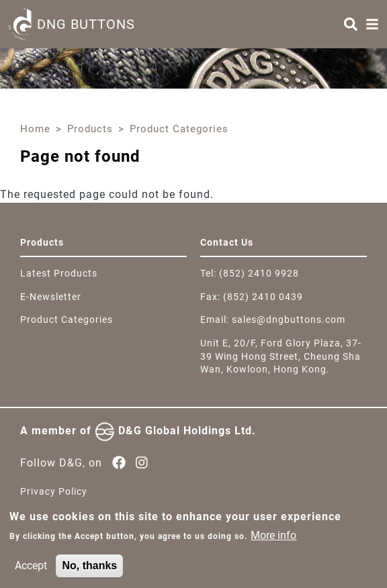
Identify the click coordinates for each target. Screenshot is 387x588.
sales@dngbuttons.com (289, 320)
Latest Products (59, 273)
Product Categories (179, 129)
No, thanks (89, 570)
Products (90, 129)
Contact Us (227, 242)
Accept (31, 570)
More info (273, 539)
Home (35, 129)
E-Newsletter (51, 297)
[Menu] (372, 24)
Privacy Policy (54, 491)
